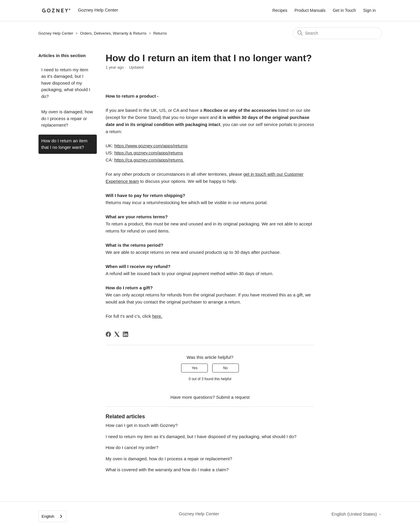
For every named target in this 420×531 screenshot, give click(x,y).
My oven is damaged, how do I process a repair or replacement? (67, 118)
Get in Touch (344, 10)
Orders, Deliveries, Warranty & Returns (113, 33)
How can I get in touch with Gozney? (142, 425)
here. (157, 316)
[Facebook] (108, 334)
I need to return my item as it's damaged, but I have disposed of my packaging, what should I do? (66, 83)
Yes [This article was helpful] (195, 368)
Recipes (280, 10)
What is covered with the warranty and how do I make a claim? (167, 470)
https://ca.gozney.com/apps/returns (149, 160)
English (48, 516)
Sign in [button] (370, 10)
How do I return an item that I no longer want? (65, 144)
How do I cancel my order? (132, 447)
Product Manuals (310, 10)
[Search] (337, 33)
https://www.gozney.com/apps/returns (151, 146)
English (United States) (357, 514)
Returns (160, 33)
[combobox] (53, 516)
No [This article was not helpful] (225, 368)
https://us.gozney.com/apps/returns (149, 153)
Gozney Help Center (56, 33)
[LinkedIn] (125, 334)
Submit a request (233, 397)
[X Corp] (117, 334)
